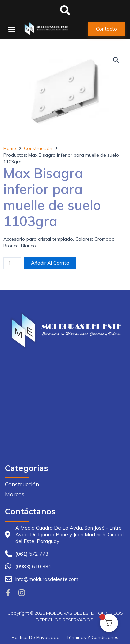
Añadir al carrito (50, 263)
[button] (11, 29)
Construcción (38, 148)
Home (10, 148)
